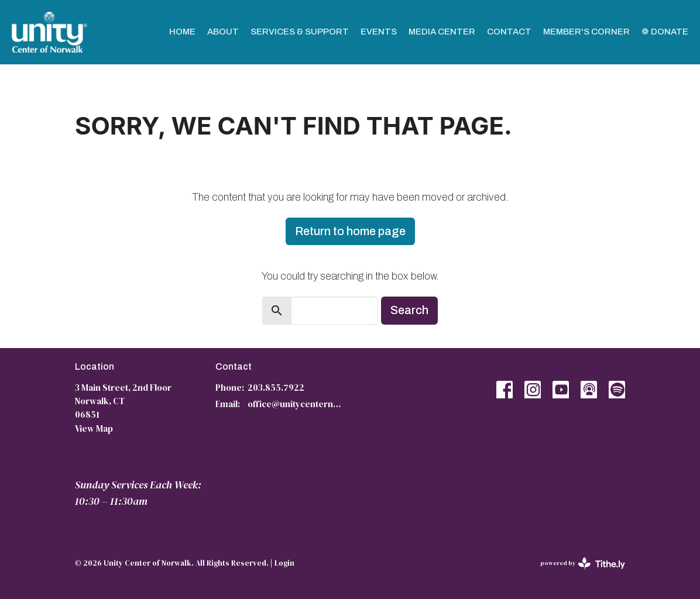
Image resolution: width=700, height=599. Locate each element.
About (223, 32)
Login (284, 563)
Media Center (442, 32)
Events (379, 32)
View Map (94, 428)
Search (409, 310)
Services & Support (300, 32)
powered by (583, 564)
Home (182, 32)
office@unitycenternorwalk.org (296, 404)
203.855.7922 (276, 388)
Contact (509, 32)
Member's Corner (586, 32)
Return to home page (350, 231)
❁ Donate (665, 32)
